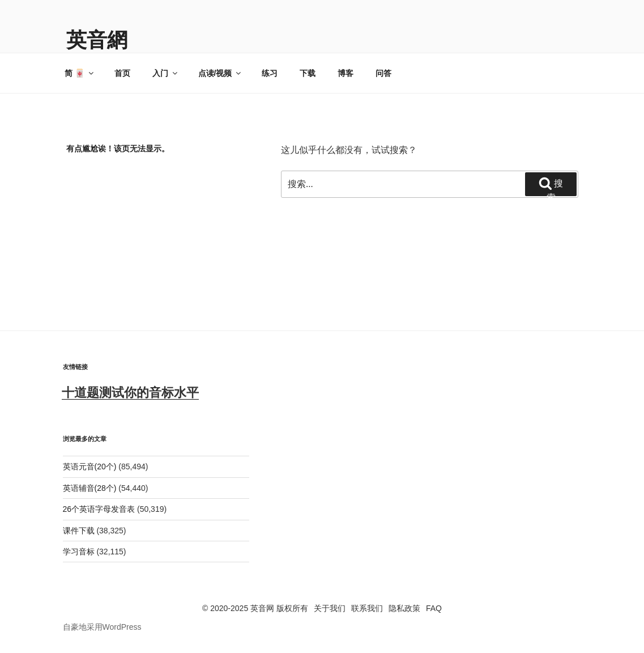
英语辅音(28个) (90, 488)
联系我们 (367, 608)
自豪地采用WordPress (102, 627)
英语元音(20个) (90, 467)
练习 (270, 73)
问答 (383, 73)
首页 (122, 73)
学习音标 (79, 552)
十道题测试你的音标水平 (130, 393)
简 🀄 (80, 73)
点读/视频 (221, 73)
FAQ (434, 608)
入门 (166, 73)
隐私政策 (404, 608)
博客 (346, 73)
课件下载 (79, 531)
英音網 (97, 40)
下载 (308, 73)
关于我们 (330, 608)
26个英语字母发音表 (99, 509)
